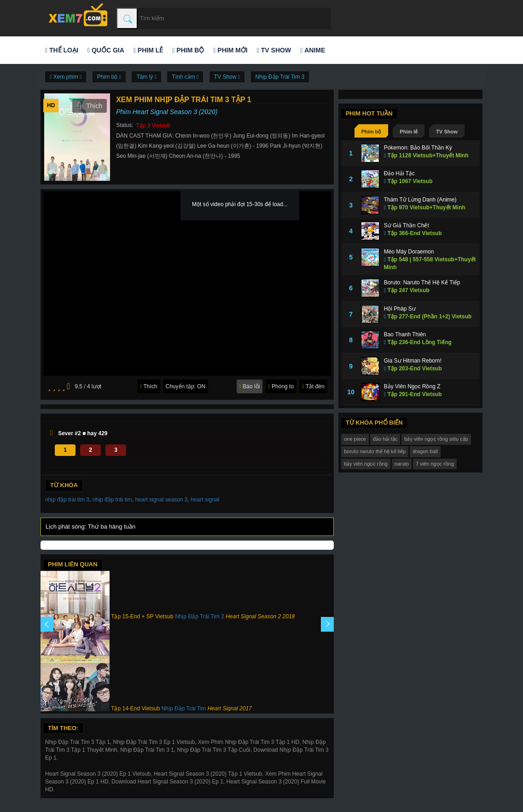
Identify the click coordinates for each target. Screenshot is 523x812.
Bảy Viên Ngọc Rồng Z (412, 386)
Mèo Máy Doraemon (409, 252)
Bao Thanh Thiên (405, 334)
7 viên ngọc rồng (435, 464)
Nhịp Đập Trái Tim (184, 708)
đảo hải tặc (385, 439)
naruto (402, 464)
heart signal (205, 500)
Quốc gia (106, 50)
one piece (355, 439)
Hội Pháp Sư (400, 309)
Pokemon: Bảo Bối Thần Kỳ (418, 148)
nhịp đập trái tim (112, 500)
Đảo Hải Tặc (399, 173)
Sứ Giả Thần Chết (407, 225)
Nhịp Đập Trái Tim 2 (200, 616)
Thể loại (62, 50)
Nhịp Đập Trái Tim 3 (280, 77)
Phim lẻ (148, 50)
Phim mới (230, 50)
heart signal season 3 (161, 500)
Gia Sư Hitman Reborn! (413, 361)
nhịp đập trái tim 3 (67, 500)
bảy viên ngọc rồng (366, 464)
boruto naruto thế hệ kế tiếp (375, 451)
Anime (313, 50)
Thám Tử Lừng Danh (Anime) (420, 200)
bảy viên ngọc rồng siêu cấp (436, 439)
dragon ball (425, 451)
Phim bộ (188, 50)
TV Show (274, 50)
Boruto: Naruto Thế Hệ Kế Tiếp (422, 282)
